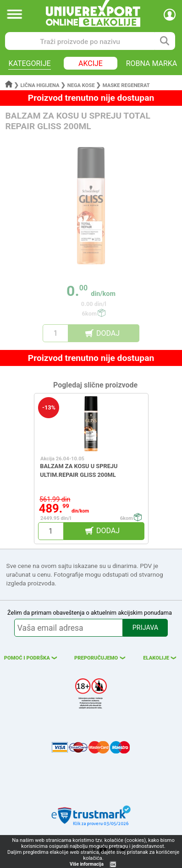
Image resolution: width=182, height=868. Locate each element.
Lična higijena (41, 85)
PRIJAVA (145, 628)
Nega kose (81, 85)
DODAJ (108, 333)
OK (113, 865)
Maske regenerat (126, 85)
